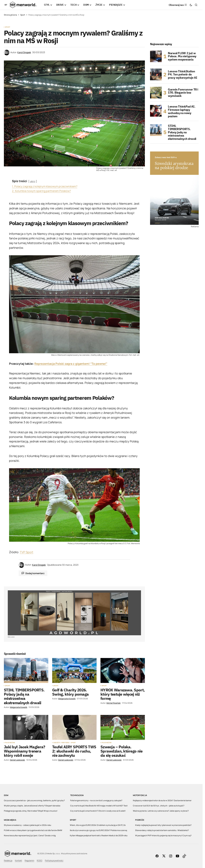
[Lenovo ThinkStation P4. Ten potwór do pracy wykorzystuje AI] (156, 74)
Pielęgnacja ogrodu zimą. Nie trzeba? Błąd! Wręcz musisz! (31, 811)
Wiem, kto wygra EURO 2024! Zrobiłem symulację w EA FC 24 (98, 825)
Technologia (77, 795)
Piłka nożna (10, 743)
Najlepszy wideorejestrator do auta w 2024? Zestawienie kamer (162, 800)
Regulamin (29, 860)
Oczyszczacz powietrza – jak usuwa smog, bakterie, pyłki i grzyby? (34, 800)
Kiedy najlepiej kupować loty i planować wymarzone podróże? (163, 825)
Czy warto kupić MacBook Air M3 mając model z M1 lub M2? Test (99, 806)
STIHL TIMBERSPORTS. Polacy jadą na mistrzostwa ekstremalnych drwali (182, 132)
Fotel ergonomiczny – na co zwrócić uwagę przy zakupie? (96, 800)
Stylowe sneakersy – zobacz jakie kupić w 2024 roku (28, 825)
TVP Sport (26, 552)
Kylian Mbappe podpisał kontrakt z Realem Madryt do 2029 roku (99, 835)
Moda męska (10, 820)
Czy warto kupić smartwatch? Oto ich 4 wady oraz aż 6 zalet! (98, 811)
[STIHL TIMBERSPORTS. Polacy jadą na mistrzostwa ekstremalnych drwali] (156, 130)
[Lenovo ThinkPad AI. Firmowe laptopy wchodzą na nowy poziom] (156, 111)
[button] (6, 5)
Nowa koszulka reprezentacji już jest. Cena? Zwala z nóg (30, 835)
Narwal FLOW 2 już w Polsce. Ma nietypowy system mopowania (182, 56)
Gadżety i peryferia (61, 743)
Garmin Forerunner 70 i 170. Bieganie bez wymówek (183, 93)
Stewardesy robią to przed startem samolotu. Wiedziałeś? (162, 830)
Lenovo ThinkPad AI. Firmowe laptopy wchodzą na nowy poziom (182, 111)
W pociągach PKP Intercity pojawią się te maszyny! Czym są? (163, 835)
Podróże (140, 820)
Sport (23, 15)
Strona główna (10, 15)
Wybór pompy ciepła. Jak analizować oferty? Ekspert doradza (32, 806)
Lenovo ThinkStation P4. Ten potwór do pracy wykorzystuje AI (182, 75)
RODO (40, 860)
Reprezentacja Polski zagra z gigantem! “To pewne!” (71, 364)
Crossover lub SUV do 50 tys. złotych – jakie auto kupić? (159, 806)
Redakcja (8, 860)
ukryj (33, 181)
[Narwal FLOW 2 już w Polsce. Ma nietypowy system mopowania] (156, 56)
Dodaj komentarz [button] (35, 573)
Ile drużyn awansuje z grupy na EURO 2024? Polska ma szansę (98, 830)
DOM (6, 795)
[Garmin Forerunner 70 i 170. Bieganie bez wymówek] (156, 93)
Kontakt (18, 860)
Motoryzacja (140, 795)
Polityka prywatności (54, 860)
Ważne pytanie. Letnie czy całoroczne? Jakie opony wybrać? (161, 811)
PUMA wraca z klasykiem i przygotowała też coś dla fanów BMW (33, 830)
